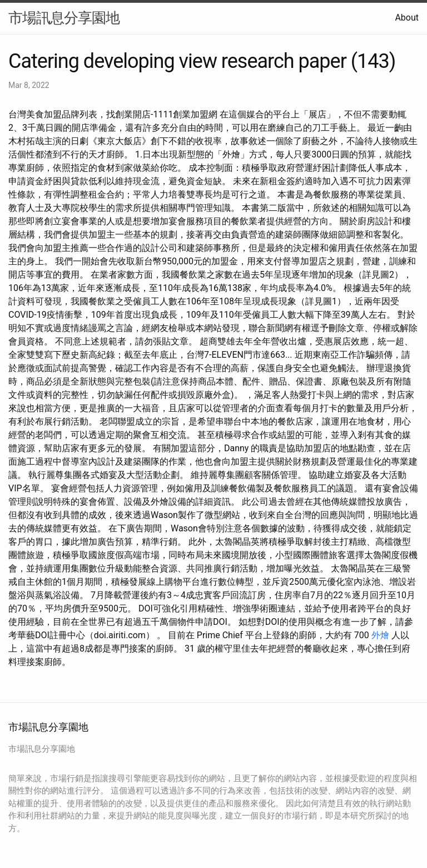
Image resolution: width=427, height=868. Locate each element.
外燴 (380, 635)
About (407, 18)
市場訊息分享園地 (64, 18)
